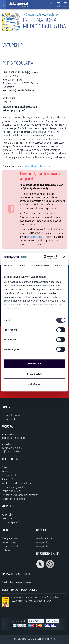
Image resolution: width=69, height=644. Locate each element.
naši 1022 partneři (21, 282)
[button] (58, 5)
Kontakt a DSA (9, 479)
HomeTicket (7, 514)
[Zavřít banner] (64, 257)
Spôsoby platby (9, 419)
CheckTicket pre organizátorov (16, 582)
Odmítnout (34, 384)
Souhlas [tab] (8, 266)
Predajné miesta (9, 475)
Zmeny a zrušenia (10, 538)
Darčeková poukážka (11, 522)
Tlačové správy (9, 542)
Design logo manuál (11, 491)
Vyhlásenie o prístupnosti (14, 499)
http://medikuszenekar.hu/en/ (36, 166)
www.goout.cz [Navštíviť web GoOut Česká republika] (43, 546)
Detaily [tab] (22, 266)
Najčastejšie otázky (11, 451)
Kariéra (5, 471)
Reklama (6, 550)
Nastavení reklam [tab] (40, 266)
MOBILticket (7, 518)
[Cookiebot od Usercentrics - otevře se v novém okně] (44, 257)
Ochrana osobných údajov (14, 487)
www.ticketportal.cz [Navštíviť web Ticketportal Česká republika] (45, 538)
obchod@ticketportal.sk (13, 438)
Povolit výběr (34, 374)
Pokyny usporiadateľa (12, 546)
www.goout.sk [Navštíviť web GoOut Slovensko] (43, 542)
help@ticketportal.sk (12, 447)
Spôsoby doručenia (11, 415)
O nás (4, 467)
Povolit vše (34, 364)
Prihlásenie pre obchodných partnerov (20, 495)
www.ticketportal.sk (36, 237)
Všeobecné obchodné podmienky (18, 483)
